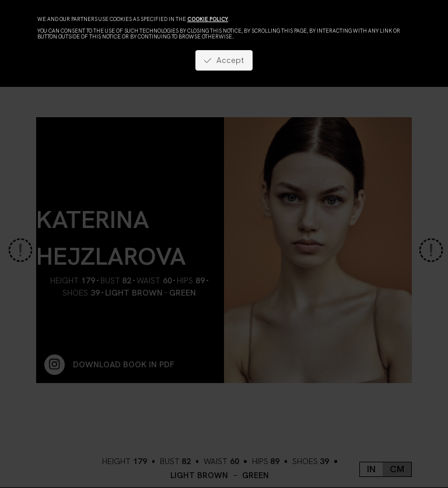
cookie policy (208, 19)
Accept (224, 60)
